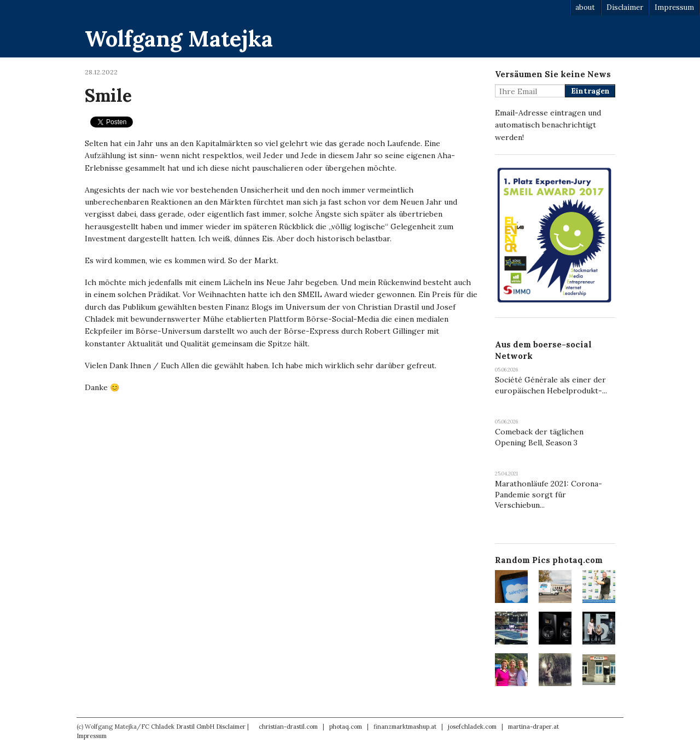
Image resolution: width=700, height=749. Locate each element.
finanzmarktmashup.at (405, 727)
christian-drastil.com (288, 727)
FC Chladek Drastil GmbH (178, 727)
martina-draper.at (533, 727)
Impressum (674, 7)
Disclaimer (625, 7)
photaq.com (346, 727)
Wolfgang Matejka (179, 39)
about (585, 7)
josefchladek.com (472, 727)
